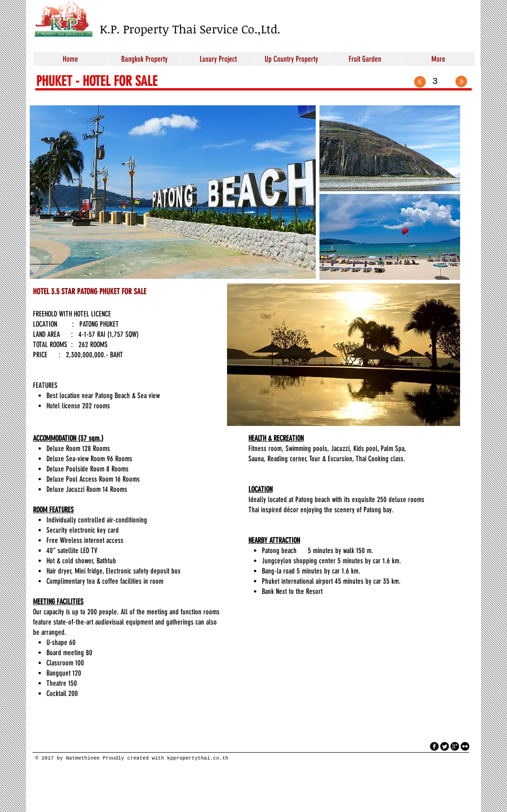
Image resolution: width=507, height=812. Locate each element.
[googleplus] (455, 746)
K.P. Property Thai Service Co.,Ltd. (190, 29)
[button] (173, 192)
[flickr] (465, 746)
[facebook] (434, 746)
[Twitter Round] (445, 746)
